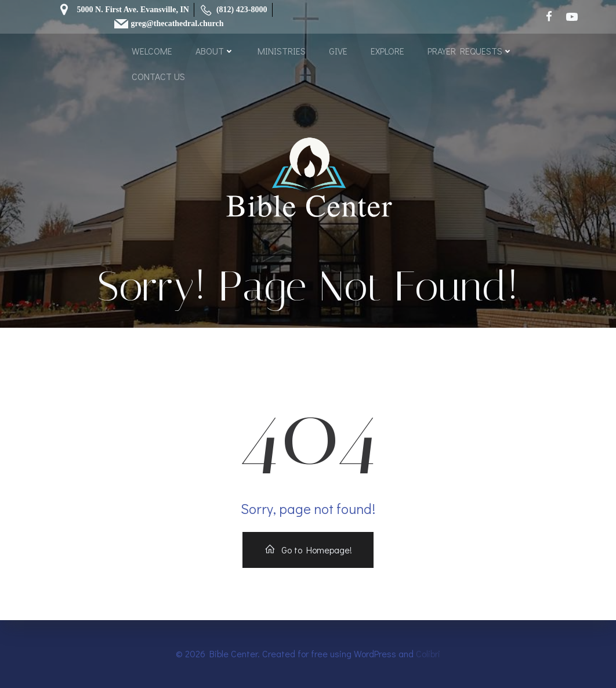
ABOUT (215, 51)
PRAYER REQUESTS (470, 51)
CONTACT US (158, 76)
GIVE (338, 51)
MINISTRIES (282, 51)
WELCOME (152, 51)
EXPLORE (387, 51)
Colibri (428, 653)
